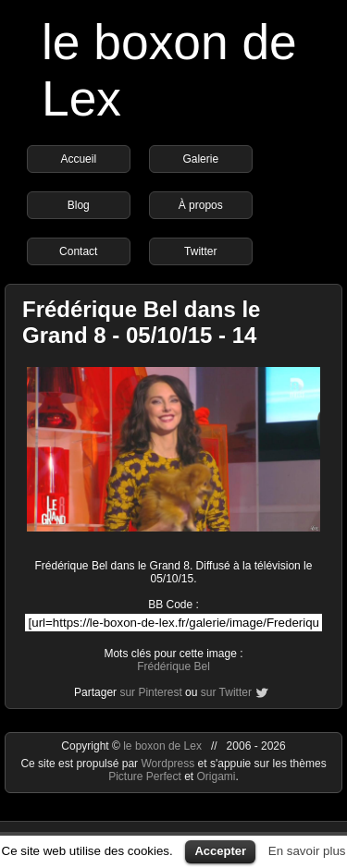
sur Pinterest (150, 692)
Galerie (200, 159)
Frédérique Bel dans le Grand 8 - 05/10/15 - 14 (141, 322)
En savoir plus (307, 851)
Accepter (220, 851)
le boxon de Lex (162, 746)
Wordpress (169, 764)
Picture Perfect (145, 776)
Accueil (78, 159)
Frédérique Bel (173, 666)
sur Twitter (226, 692)
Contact (78, 251)
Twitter (200, 251)
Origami (217, 776)
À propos (201, 205)
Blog (79, 205)
